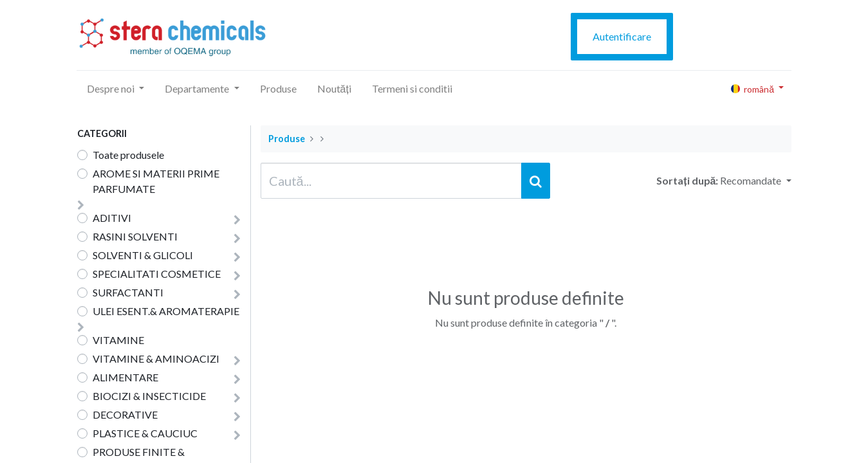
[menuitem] (278, 89)
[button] (755, 181)
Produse (287, 139)
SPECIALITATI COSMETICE (157, 274)
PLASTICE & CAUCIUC (145, 433)
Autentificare (622, 36)
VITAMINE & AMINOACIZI (156, 359)
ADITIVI (112, 218)
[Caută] (536, 181)
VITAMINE (118, 340)
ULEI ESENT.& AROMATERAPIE (166, 311)
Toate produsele (128, 155)
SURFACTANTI (128, 292)
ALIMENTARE (125, 377)
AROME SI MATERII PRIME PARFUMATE (156, 181)
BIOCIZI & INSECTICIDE (149, 396)
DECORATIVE (125, 414)
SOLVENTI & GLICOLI (143, 255)
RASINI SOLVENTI (135, 236)
